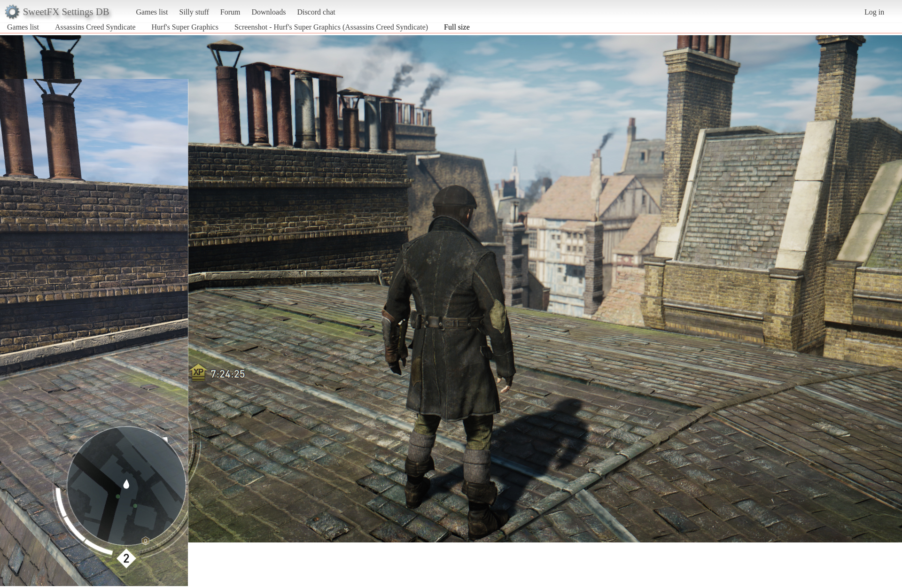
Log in (874, 12)
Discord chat (316, 12)
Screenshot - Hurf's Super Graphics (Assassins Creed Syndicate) (331, 27)
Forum (230, 12)
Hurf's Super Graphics (186, 27)
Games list (152, 12)
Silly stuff (194, 12)
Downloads (268, 12)
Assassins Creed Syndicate (95, 27)
